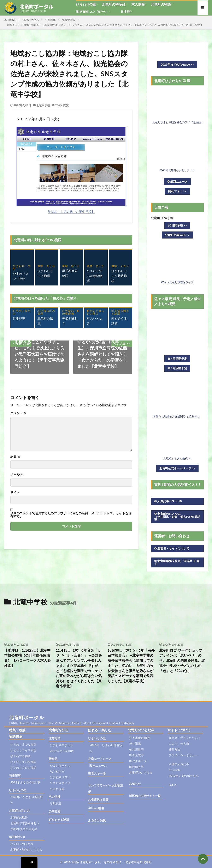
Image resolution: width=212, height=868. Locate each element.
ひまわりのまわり (22, 844)
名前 (15, 457)
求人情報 (138, 4)
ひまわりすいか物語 (23, 762)
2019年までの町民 (62, 751)
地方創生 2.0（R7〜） (92, 11)
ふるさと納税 (97, 820)
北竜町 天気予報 (162, 218)
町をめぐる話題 (59, 820)
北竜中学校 (69, 20)
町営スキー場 (97, 773)
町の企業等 (136, 755)
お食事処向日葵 (98, 800)
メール (17, 474)
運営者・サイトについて (185, 738)
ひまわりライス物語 (23, 750)
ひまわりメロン (60, 777)
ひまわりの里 (86, 4)
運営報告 (175, 749)
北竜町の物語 (161, 4)
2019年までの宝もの (24, 829)
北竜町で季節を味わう (25, 823)
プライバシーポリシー (183, 755)
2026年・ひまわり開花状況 (27, 800)
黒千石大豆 (57, 771)
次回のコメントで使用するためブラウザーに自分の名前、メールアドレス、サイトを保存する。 (71, 515)
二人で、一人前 (179, 744)
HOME (12, 20)
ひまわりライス (60, 765)
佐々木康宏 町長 (140, 738)
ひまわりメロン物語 (23, 768)
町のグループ (138, 761)
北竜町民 (54, 738)
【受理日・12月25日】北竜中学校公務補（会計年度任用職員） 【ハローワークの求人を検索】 (27, 658)
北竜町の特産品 (114, 4)
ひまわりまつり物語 (23, 744)
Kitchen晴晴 (96, 808)
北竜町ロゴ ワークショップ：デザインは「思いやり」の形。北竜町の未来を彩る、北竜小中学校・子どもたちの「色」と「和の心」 (182, 661)
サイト (15, 492)
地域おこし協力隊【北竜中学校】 (71, 211)
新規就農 (56, 803)
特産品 (53, 759)
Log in (173, 785)
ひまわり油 (57, 789)
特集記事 (15, 775)
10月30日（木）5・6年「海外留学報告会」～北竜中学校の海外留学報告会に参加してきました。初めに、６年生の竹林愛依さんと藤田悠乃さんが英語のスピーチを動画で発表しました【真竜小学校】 (131, 666)
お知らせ (135, 783)
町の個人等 (136, 767)
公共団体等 (136, 749)
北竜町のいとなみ (141, 773)
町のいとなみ (31, 20)
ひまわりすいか (60, 783)
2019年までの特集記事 (25, 782)
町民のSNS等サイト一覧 (145, 796)
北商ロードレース (100, 759)
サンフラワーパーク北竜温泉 (106, 788)
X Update (175, 770)
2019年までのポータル (184, 776)
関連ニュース (98, 765)
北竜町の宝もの (19, 811)
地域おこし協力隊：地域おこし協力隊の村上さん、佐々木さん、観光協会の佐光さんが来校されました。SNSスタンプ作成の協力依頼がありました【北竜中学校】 (105, 25)
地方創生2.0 (17, 837)
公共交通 (54, 811)
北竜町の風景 (19, 817)
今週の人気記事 (179, 764)
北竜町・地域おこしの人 (26, 849)
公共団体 (50, 20)
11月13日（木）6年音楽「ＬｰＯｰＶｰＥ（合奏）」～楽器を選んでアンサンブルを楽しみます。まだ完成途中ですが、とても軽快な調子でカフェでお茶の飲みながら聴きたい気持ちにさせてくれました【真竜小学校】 (79, 668)
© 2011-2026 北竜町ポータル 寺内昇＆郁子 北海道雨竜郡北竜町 (106, 862)
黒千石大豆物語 (20, 756)
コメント (19, 413)
